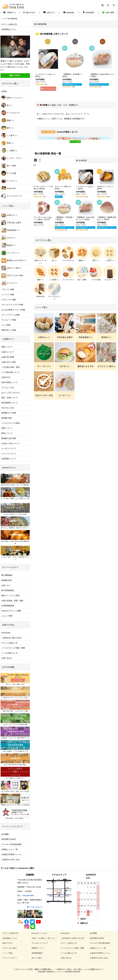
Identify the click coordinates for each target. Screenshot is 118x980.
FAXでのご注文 (8, 408)
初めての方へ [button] (15, 75)
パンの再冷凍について (10, 372)
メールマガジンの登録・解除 (13, 648)
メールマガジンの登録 (10, 423)
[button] (102, 5)
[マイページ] (108, 5)
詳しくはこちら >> (35, 907)
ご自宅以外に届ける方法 (11, 638)
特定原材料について (10, 403)
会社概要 (5, 834)
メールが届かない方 (10, 653)
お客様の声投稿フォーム (11, 854)
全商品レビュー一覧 (10, 849)
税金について (7, 433)
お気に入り (6, 585)
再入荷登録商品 (8, 590)
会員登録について (9, 459)
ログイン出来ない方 (10, 643)
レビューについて (9, 454)
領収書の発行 (7, 418)
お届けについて (8, 352)
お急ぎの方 (6, 377)
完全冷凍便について (10, 382)
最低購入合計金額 (9, 438)
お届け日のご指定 (9, 362)
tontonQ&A (6, 633)
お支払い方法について (10, 443)
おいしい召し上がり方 (10, 393)
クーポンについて (9, 448)
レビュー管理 (7, 616)
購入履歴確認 (7, 575)
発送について (7, 347)
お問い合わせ (7, 658)
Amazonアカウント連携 (11, 611)
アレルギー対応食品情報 (11, 844)
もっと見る (75, 141)
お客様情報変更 (8, 606)
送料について (7, 428)
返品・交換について (10, 398)
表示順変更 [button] (81, 160)
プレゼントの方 (8, 387)
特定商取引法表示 (9, 839)
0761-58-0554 (28, 895)
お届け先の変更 (8, 357)
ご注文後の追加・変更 (10, 367)
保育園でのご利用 (9, 413)
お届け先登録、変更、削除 (12, 601)
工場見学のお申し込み (10, 860)
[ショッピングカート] (114, 5)
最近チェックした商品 (10, 595)
